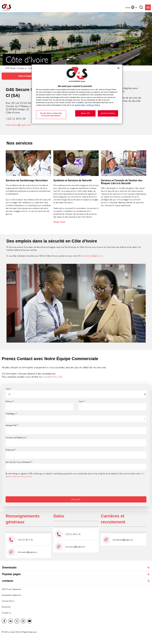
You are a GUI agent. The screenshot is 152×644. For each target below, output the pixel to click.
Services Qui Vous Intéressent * (19, 462)
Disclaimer (6, 607)
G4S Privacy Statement (11, 589)
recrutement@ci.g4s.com (123, 540)
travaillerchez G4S (52, 377)
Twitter (17, 621)
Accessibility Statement (11, 595)
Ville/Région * (11, 414)
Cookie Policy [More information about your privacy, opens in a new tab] (80, 105)
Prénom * (10, 401)
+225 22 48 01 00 (25, 540)
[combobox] (76, 419)
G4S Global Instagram (23, 621)
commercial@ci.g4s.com (75, 547)
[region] (77, 94)
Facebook (4, 621)
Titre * (8, 389)
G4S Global (10, 68)
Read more (59, 222)
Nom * (82, 401)
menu (148, 7)
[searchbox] (9, 467)
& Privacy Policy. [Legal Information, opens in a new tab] (93, 105)
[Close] (118, 68)
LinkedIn (11, 621)
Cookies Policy (8, 601)
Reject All (85, 113)
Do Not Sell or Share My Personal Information (51, 114)
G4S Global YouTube (30, 621)
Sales (59, 516)
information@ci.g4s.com (18, 125)
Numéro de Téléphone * (16, 437)
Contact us (22, 68)
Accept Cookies (108, 113)
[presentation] (28, 487)
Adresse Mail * (12, 425)
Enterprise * (11, 450)
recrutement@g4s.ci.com (93, 256)
